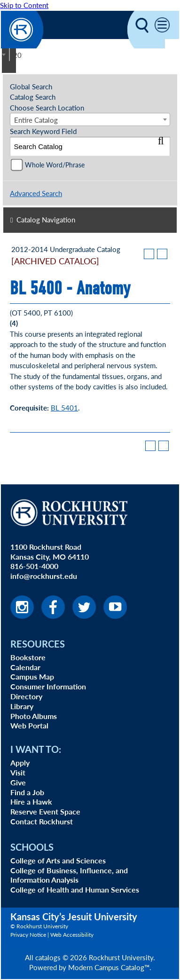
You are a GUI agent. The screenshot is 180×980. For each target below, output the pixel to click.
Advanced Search (36, 193)
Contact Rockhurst (42, 821)
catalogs (48, 957)
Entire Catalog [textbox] (36, 120)
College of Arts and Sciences (58, 860)
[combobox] (9, 55)
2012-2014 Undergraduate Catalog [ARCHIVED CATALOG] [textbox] (18, 55)
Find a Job (27, 792)
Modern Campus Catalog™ (109, 967)
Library (22, 706)
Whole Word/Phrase (55, 165)
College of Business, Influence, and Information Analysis (69, 875)
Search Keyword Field (43, 131)
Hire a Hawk (31, 802)
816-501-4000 (34, 566)
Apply (20, 763)
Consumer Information (48, 686)
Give (18, 782)
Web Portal (29, 725)
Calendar (25, 667)
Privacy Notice (28, 935)
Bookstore (28, 657)
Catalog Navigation (46, 219)
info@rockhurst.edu (44, 576)
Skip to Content (24, 5)
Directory (26, 696)
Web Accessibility (72, 935)
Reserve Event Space (45, 811)
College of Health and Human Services (75, 889)
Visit (18, 772)
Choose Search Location (47, 107)
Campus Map (32, 676)
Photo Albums (34, 716)
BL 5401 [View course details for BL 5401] (64, 407)
